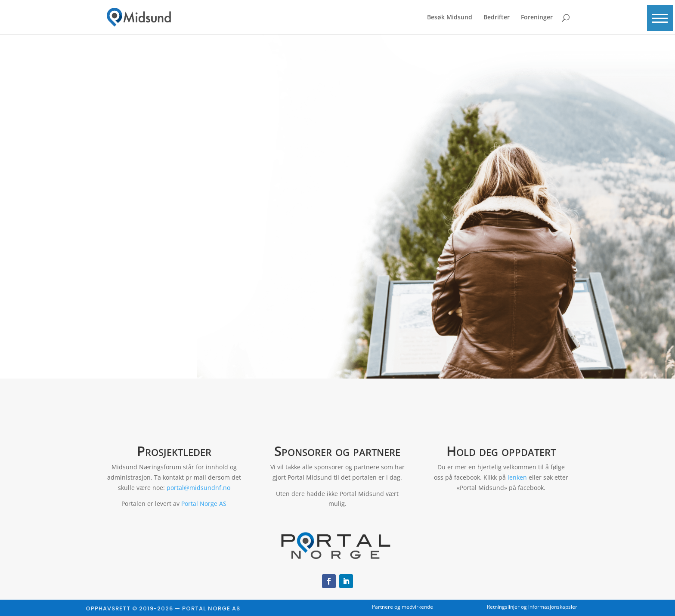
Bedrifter (497, 18)
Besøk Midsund (450, 18)
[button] (660, 18)
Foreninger (537, 18)
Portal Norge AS (204, 504)
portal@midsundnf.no (198, 488)
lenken (517, 477)
